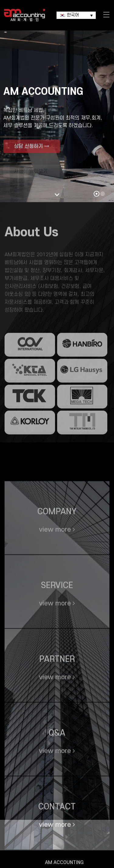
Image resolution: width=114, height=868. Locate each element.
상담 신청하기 (32, 152)
